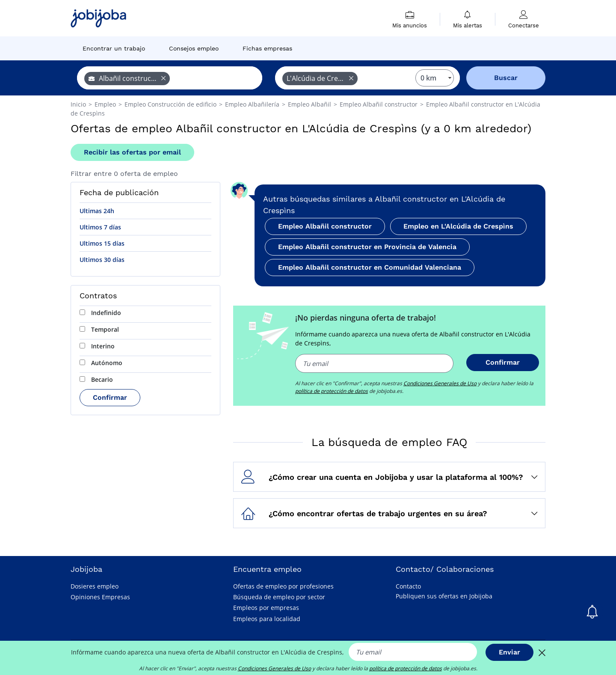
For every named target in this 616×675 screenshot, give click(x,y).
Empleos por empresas (266, 608)
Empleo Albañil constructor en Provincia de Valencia (367, 247)
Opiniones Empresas (100, 597)
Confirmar (110, 397)
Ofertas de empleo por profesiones (283, 586)
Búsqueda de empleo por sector (279, 597)
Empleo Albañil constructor (325, 226)
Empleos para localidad (267, 619)
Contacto (408, 586)
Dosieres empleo (95, 586)
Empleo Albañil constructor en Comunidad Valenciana (370, 267)
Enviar (509, 652)
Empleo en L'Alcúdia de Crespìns (458, 226)
